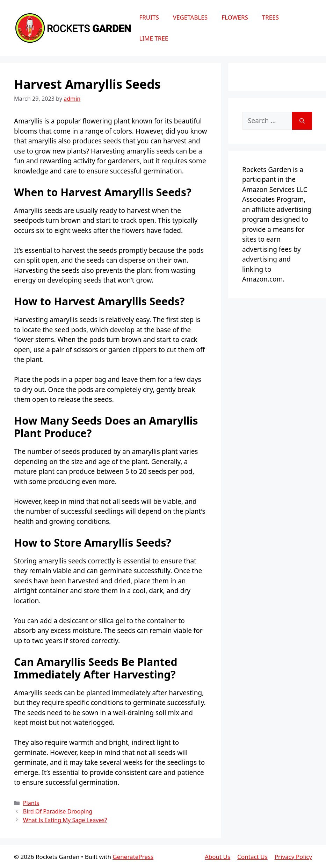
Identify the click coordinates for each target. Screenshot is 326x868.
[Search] (302, 121)
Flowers (235, 17)
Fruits (149, 17)
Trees (270, 17)
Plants (31, 803)
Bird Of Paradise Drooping (58, 811)
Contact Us (252, 857)
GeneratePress (133, 857)
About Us (218, 857)
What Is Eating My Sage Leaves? (65, 820)
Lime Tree (154, 38)
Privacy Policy (293, 857)
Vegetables (190, 17)
